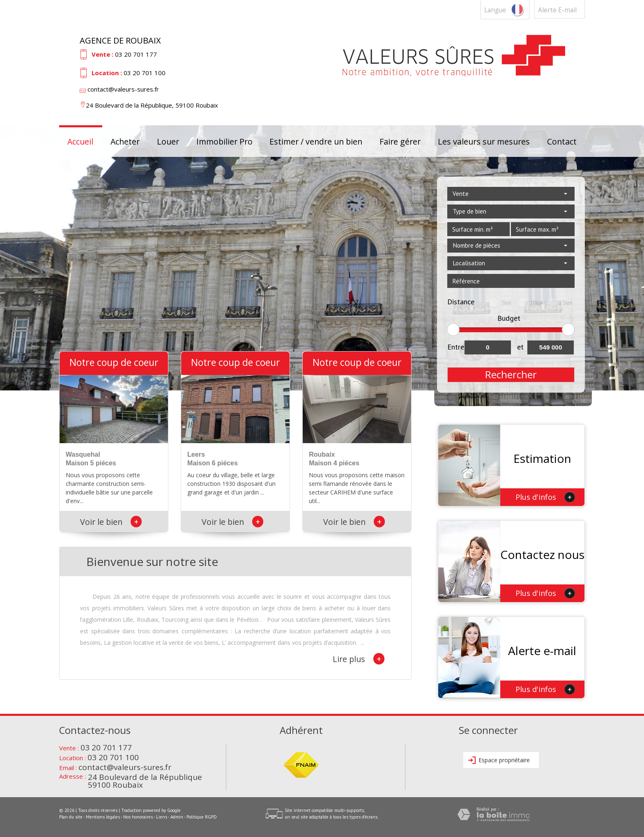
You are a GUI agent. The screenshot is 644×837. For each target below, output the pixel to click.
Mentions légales (103, 817)
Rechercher (511, 375)
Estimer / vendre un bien (316, 141)
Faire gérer (400, 141)
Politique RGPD (202, 817)
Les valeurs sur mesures (484, 141)
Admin (177, 817)
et (520, 347)
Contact (562, 141)
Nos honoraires (138, 817)
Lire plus (359, 659)
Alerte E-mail (557, 10)
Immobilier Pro (224, 141)
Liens (162, 817)
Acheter (125, 141)
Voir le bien (111, 522)
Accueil (80, 141)
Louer (168, 141)
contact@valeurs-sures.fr (123, 89)
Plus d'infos (545, 497)
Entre (456, 347)
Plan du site (71, 817)
